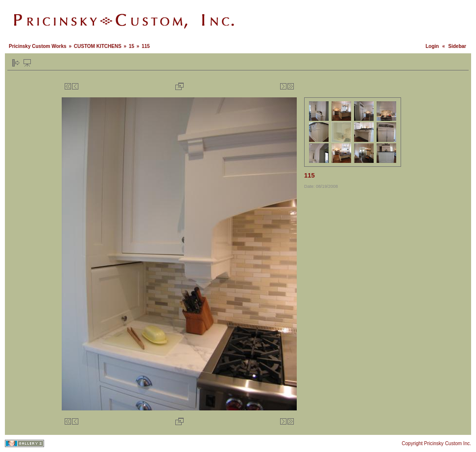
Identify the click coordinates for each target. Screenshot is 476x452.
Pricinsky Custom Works (38, 46)
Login (432, 46)
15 (131, 46)
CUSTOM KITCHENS (98, 46)
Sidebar (457, 46)
